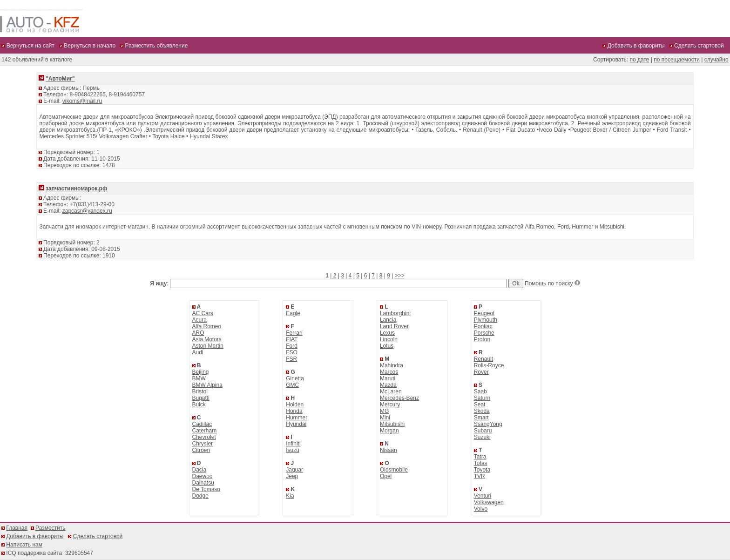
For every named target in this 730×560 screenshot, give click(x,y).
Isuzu (293, 450)
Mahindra (392, 365)
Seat (480, 405)
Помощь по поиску (549, 283)
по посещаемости (677, 60)
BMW (199, 378)
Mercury (390, 405)
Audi (198, 352)
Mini (385, 418)
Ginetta (295, 378)
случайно (716, 60)
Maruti (388, 378)
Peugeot (484, 313)
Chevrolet (204, 437)
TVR (480, 476)
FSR (291, 359)
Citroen (201, 450)
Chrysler (203, 444)
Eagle (293, 313)
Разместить (51, 528)
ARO (198, 333)
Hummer (297, 418)
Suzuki (482, 437)
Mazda (388, 385)
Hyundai (296, 424)
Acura (199, 320)
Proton (482, 339)
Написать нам (24, 545)
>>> (400, 276)
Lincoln (389, 339)
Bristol (200, 391)
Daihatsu (203, 483)
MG (384, 411)
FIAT (292, 339)
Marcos (389, 372)
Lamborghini (395, 313)
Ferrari (294, 333)
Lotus (387, 346)
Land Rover (394, 326)
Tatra (480, 457)
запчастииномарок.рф (76, 189)
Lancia (388, 320)
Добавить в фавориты (35, 536)
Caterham (205, 431)
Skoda (482, 411)
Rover (481, 372)
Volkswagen (489, 502)
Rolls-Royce (489, 365)
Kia (290, 496)
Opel (386, 476)
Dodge (200, 496)
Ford (292, 346)
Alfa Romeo (207, 326)
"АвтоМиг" (60, 79)
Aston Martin (208, 346)
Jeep (292, 476)
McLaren (391, 391)
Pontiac (483, 326)
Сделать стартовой (98, 536)
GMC (292, 385)
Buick (199, 405)
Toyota (482, 470)
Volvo (481, 509)
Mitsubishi (392, 424)
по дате (639, 60)
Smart (481, 418)
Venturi (483, 496)
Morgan (389, 431)
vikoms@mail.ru (82, 101)
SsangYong (488, 424)
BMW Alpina (207, 385)
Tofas (481, 463)
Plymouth (486, 320)
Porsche (484, 333)
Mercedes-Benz (399, 398)
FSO (292, 352)
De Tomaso (206, 489)
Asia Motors (207, 339)
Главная (17, 528)
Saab (480, 391)
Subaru (483, 431)
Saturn (482, 398)
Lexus (387, 333)
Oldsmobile (394, 470)
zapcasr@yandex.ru (87, 211)
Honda (294, 411)
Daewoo (203, 476)
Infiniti (293, 444)
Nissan (389, 450)
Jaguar (294, 470)
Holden (295, 405)
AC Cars (203, 313)
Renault (483, 359)
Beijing (201, 372)
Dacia (199, 470)
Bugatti (201, 398)
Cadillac (202, 424)
